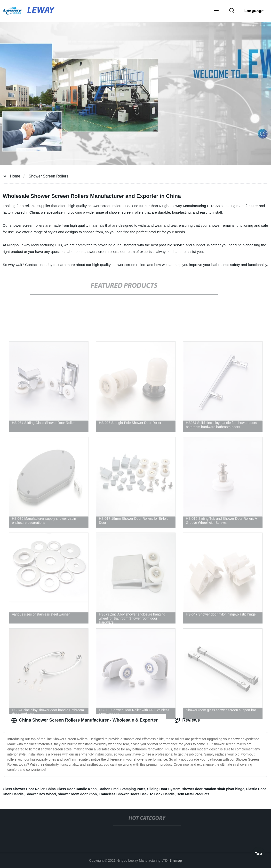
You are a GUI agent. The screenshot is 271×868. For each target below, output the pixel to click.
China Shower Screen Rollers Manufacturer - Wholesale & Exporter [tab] (84, 720)
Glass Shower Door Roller (24, 789)
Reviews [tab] (187, 720)
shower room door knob (77, 794)
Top (258, 853)
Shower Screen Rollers (48, 176)
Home (15, 176)
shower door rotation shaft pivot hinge (213, 789)
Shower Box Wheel (41, 794)
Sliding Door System (164, 789)
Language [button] (254, 11)
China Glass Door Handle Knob (72, 789)
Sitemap (176, 860)
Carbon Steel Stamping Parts (122, 789)
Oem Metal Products (193, 794)
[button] (216, 11)
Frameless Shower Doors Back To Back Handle (137, 794)
